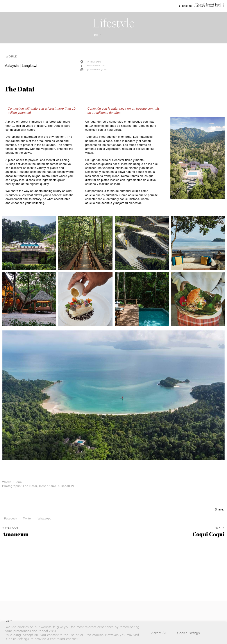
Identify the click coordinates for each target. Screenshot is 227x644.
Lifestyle (114, 23)
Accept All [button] (159, 633)
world (12, 56)
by (96, 35)
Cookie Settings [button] (189, 633)
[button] (11, 519)
